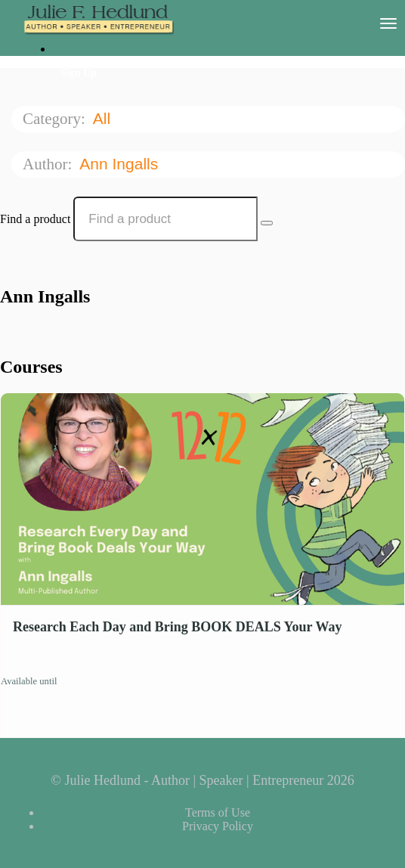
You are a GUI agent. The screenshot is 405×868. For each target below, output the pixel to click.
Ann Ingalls (121, 164)
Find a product (35, 219)
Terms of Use (218, 812)
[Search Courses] (267, 223)
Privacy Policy (218, 826)
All (104, 118)
